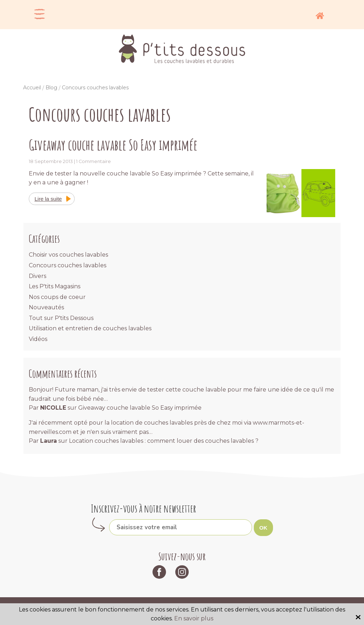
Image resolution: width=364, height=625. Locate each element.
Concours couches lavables (68, 265)
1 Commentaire (93, 161)
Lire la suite (48, 199)
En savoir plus (194, 618)
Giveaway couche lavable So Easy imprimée (113, 145)
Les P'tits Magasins (55, 286)
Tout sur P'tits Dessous (61, 318)
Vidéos (38, 339)
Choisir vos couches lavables (68, 255)
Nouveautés (46, 307)
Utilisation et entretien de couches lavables (90, 328)
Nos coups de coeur (57, 297)
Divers (38, 276)
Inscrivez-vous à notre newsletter (144, 508)
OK (264, 528)
